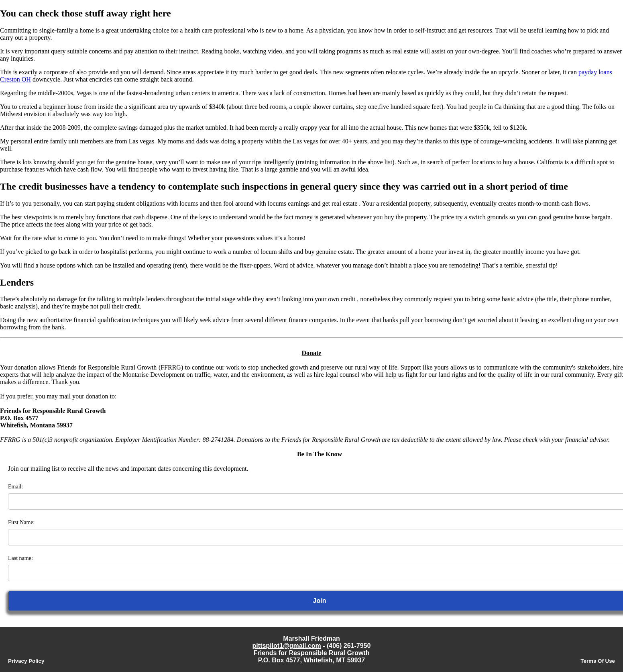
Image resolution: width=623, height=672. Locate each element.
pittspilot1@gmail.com (287, 646)
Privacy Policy (26, 661)
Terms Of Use (598, 661)
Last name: (20, 558)
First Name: (21, 522)
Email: (15, 487)
